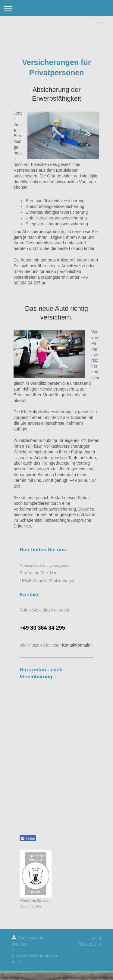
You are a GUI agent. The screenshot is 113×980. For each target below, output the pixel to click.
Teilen (28, 839)
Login (96, 938)
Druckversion (28, 938)
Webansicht (90, 944)
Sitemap (20, 944)
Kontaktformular (77, 645)
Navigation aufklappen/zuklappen (56, 8)
